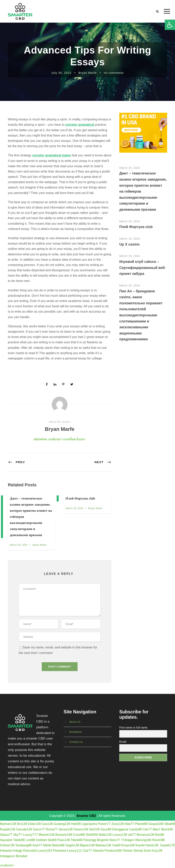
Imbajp (18, 851)
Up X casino (129, 244)
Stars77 (115, 840)
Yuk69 (116, 845)
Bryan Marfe (88, 73)
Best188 (167, 829)
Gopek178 (167, 845)
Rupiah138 (8, 829)
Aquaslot (6, 840)
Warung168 (143, 840)
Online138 (7, 845)
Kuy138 (157, 851)
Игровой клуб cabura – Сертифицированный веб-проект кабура (143, 268)
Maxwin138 (47, 835)
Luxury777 (30, 835)
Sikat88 (170, 824)
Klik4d (47, 845)
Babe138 (105, 835)
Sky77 (18, 835)
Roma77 (52, 829)
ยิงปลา (81, 439)
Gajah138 (72, 845)
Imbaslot (6, 851)
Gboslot (98, 851)
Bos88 (160, 835)
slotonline (40, 439)
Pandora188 (113, 851)
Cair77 (147, 829)
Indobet (41, 840)
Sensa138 (66, 829)
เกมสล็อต (69, 439)
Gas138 (47, 824)
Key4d (140, 845)
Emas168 (128, 845)
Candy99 (135, 829)
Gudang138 (62, 824)
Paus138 (64, 840)
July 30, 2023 (61, 73)
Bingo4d (103, 840)
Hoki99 (76, 824)
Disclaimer (75, 732)
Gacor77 (39, 829)
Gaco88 (106, 829)
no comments (114, 73)
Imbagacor (7, 856)
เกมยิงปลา (55, 439)
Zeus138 (118, 824)
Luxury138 (120, 835)
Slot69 (52, 840)
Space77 (6, 835)
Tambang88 (23, 845)
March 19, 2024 (74, 508)
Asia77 (37, 845)
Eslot (147, 851)
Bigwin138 (87, 845)
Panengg (90, 840)
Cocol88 (79, 835)
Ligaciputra (89, 824)
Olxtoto (128, 851)
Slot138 (94, 829)
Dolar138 (34, 824)
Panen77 (104, 824)
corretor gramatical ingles (52, 155)
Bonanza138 (145, 835)
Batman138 (8, 824)
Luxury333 (45, 851)
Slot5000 (92, 835)
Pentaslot (60, 851)
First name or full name (133, 728)
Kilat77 (129, 824)
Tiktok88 (77, 840)
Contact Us (76, 742)
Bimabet (22, 856)
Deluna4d (30, 851)
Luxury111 (75, 851)
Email (123, 742)
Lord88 (31, 840)
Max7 (157, 829)
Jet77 (132, 835)
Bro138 (22, 824)
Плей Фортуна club (80, 498)
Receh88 (158, 840)
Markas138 (103, 845)
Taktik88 (19, 840)
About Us (75, 722)
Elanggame (120, 829)
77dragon (128, 840)
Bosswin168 (64, 835)
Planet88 (141, 824)
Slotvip (138, 851)
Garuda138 (24, 829)
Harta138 (152, 845)
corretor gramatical (80, 125)
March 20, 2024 (19, 545)
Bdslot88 (58, 845)
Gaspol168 (156, 824)
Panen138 (81, 829)
